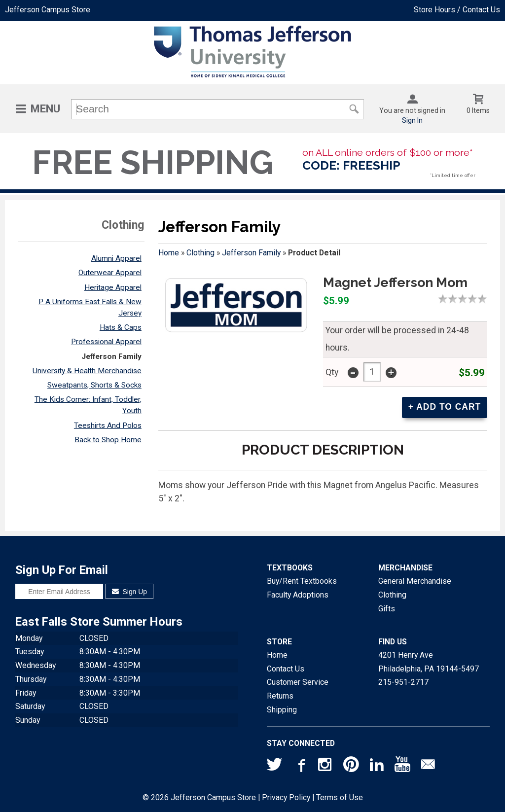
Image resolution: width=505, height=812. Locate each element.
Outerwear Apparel (110, 273)
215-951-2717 (403, 682)
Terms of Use (340, 797)
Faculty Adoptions (298, 594)
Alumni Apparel (116, 258)
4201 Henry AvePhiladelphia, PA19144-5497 (429, 661)
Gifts (387, 608)
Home (169, 253)
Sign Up (129, 591)
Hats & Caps (121, 327)
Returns (280, 695)
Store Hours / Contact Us (457, 10)
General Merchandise (415, 581)
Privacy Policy (286, 797)
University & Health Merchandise (87, 371)
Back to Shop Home (108, 440)
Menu (45, 109)
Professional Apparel (106, 342)
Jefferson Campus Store (48, 10)
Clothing (200, 253)
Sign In (412, 120)
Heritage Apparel (113, 287)
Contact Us (286, 668)
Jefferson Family (111, 356)
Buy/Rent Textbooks (302, 581)
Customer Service (298, 682)
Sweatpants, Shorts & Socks (94, 385)
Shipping (282, 709)
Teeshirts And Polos (108, 425)
